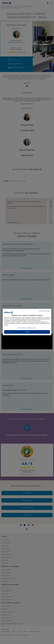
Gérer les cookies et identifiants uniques (27, 328)
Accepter (27, 332)
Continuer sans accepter (44, 311)
